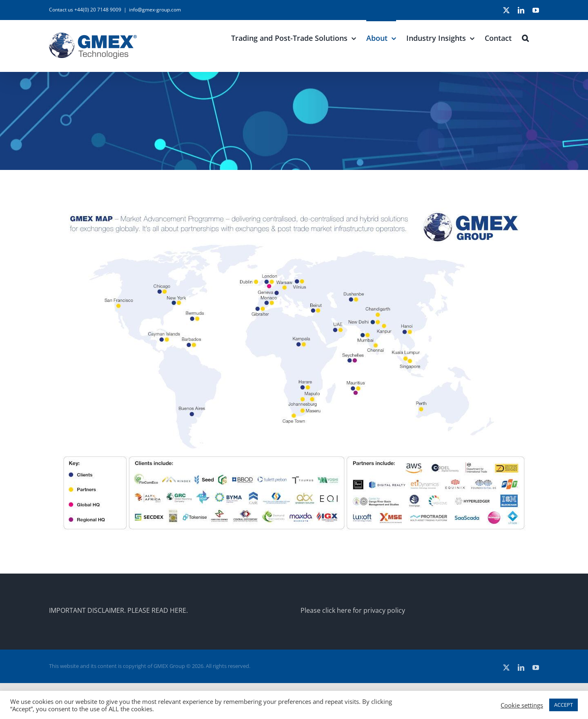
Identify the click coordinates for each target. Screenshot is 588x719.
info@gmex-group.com (155, 10)
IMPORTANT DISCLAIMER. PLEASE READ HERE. (118, 610)
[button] (525, 37)
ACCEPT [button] (563, 705)
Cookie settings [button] (522, 705)
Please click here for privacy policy (353, 610)
